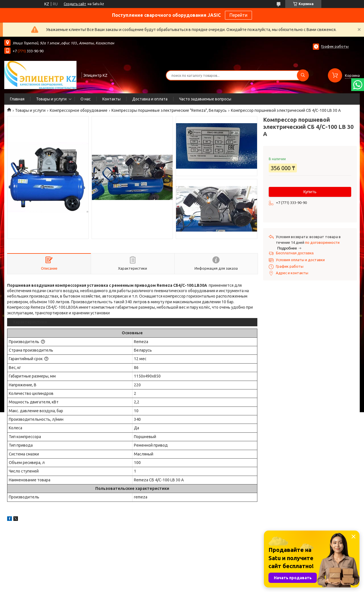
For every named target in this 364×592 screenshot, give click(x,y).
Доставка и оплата (150, 99)
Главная (17, 99)
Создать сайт (75, 4)
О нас (86, 99)
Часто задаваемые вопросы (205, 99)
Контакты (111, 99)
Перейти (238, 15)
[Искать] (303, 75)
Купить (310, 192)
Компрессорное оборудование (79, 110)
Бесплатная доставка (295, 253)
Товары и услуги (51, 99)
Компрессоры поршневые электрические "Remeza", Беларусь (169, 110)
